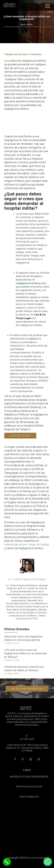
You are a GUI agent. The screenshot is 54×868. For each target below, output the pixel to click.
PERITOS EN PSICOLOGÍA (29, 787)
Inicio (23, 25)
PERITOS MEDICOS (29, 797)
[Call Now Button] (7, 862)
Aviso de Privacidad (36, 858)
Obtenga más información (27, 689)
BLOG (30, 25)
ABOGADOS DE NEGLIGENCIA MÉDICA (29, 777)
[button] (48, 862)
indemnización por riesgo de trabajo (27, 544)
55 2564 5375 (27, 739)
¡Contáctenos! (20, 436)
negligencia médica (28, 283)
